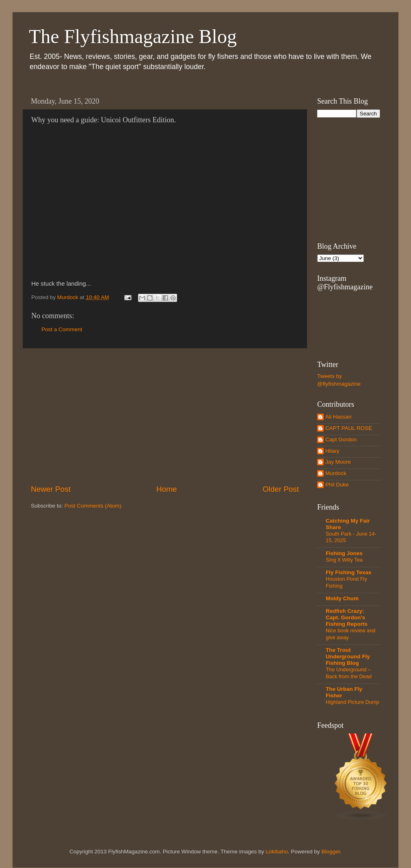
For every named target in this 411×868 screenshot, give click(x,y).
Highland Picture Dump (353, 702)
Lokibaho (277, 852)
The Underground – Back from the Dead (349, 673)
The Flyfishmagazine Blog (133, 36)
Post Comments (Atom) (93, 506)
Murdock (336, 473)
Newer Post (51, 489)
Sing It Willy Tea (344, 560)
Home (167, 489)
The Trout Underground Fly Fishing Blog (348, 656)
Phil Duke (337, 485)
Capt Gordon (341, 439)
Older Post (281, 489)
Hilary (332, 451)
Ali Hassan (339, 417)
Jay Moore (338, 462)
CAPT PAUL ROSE (349, 428)
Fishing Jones (344, 553)
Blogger (331, 852)
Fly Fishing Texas (348, 572)
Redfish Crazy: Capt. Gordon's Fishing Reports (347, 617)
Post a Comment (62, 329)
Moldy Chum (342, 598)
